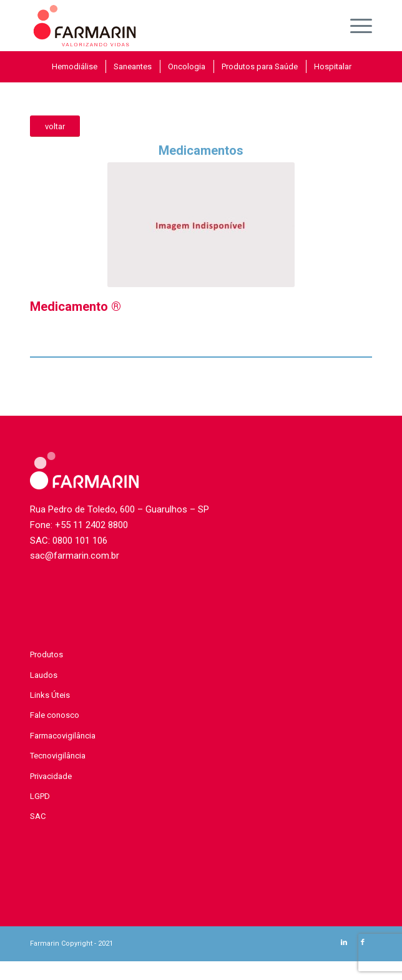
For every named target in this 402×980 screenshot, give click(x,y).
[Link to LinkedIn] (344, 943)
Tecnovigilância (58, 756)
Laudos (44, 675)
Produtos (47, 654)
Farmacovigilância (63, 736)
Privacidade (51, 776)
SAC (38, 816)
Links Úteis (50, 695)
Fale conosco (55, 715)
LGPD (40, 796)
